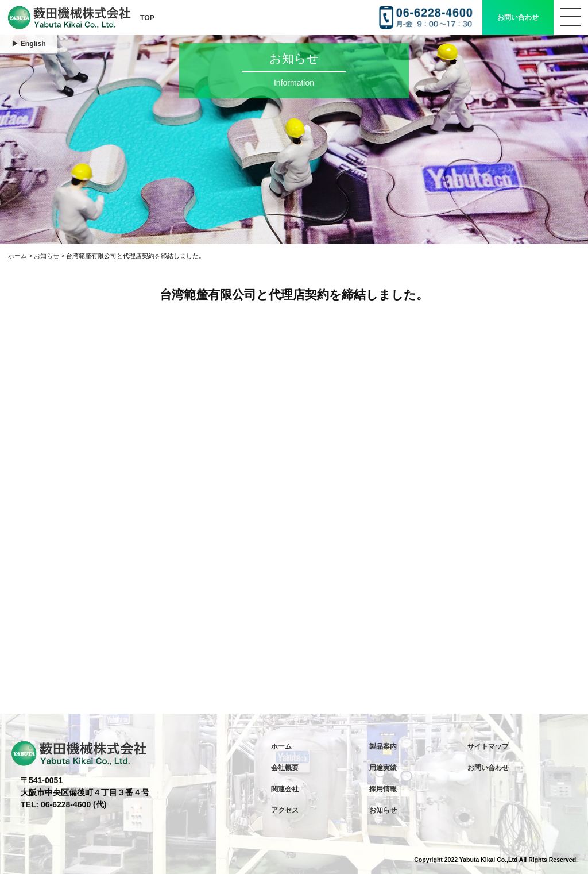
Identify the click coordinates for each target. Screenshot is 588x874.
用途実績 (383, 768)
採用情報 (383, 789)
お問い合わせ (518, 17)
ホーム (18, 256)
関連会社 (285, 789)
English (33, 44)
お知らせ (47, 256)
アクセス (285, 810)
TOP (147, 18)
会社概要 (285, 768)
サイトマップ (488, 746)
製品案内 (383, 746)
